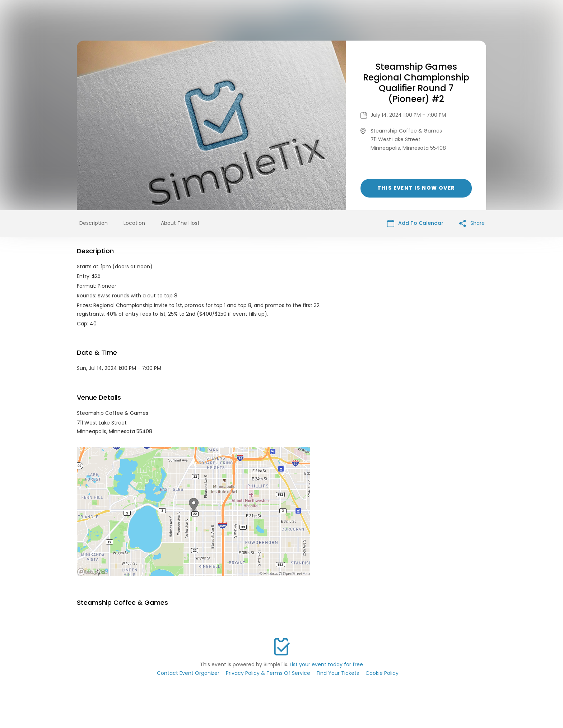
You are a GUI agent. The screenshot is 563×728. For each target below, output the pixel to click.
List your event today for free (326, 664)
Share (472, 223)
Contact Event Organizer (188, 673)
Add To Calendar (415, 223)
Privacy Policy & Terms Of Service (268, 673)
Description (94, 223)
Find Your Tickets (338, 673)
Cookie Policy (382, 673)
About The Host (180, 223)
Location (134, 223)
